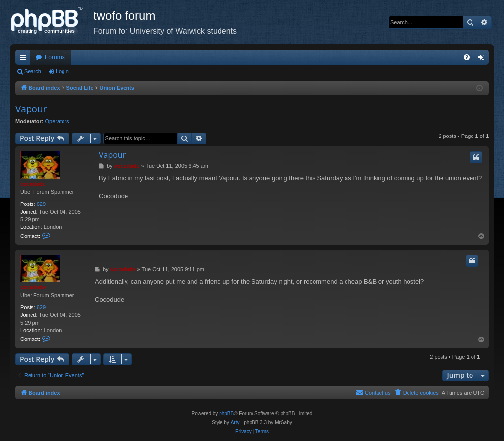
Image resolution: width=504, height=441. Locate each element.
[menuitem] (467, 57)
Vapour (31, 109)
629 (41, 204)
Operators (57, 121)
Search (33, 71)
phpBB (226, 414)
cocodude (33, 184)
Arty (235, 423)
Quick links (25, 59)
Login (62, 71)
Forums (55, 57)
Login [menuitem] (484, 59)
